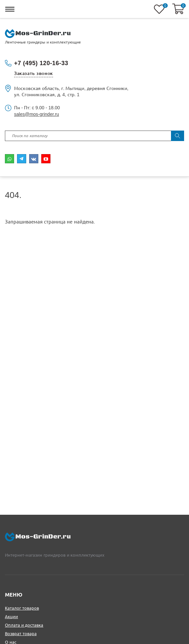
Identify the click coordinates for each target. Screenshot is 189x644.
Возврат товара (21, 634)
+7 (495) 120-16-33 (41, 63)
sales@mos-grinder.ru (37, 114)
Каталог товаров (22, 608)
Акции (11, 617)
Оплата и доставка (24, 625)
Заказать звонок (34, 73)
